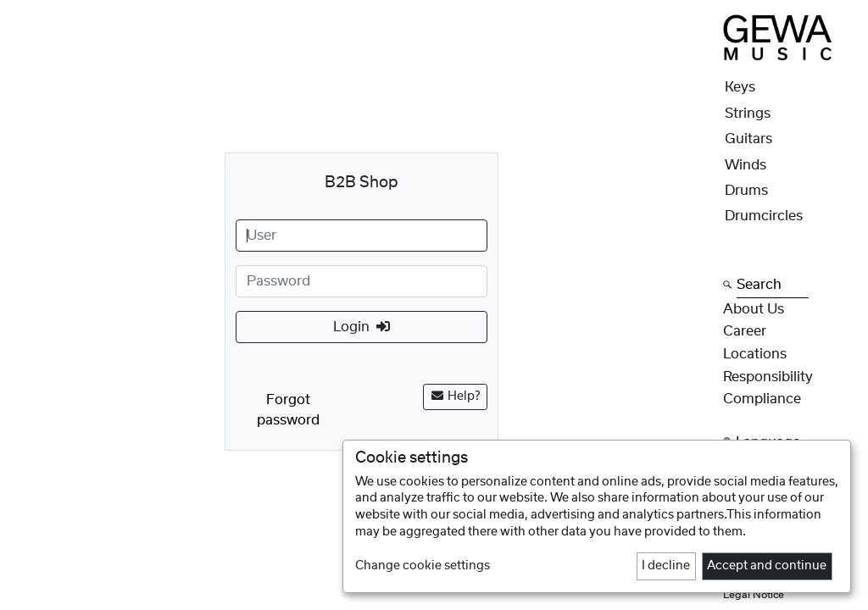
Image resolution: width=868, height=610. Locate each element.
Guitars (748, 139)
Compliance (762, 399)
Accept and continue (767, 566)
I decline (666, 566)
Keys (740, 87)
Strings (748, 114)
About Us (754, 309)
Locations (755, 354)
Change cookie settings (423, 566)
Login (362, 327)
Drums (746, 191)
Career (745, 331)
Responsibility (768, 377)
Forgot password (288, 410)
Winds (746, 165)
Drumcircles (764, 216)
